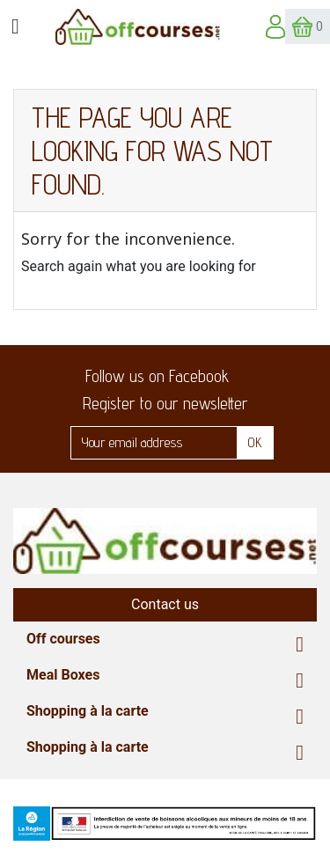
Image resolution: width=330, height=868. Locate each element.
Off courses (63, 639)
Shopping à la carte (88, 711)
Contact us (165, 604)
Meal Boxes (63, 675)
